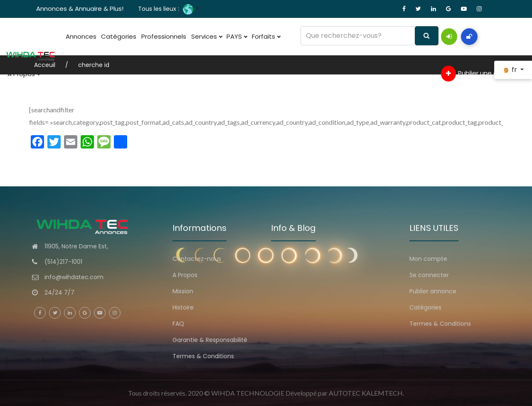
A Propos (22, 74)
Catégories (114, 36)
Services (195, 37)
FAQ (178, 324)
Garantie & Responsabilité (210, 340)
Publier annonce (433, 291)
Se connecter (429, 275)
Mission (183, 291)
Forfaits (249, 37)
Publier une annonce (481, 74)
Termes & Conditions (203, 356)
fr (511, 70)
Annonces (79, 36)
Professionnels (156, 36)
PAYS (223, 37)
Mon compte (428, 259)
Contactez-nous (197, 259)
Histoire (183, 307)
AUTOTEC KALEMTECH (366, 393)
